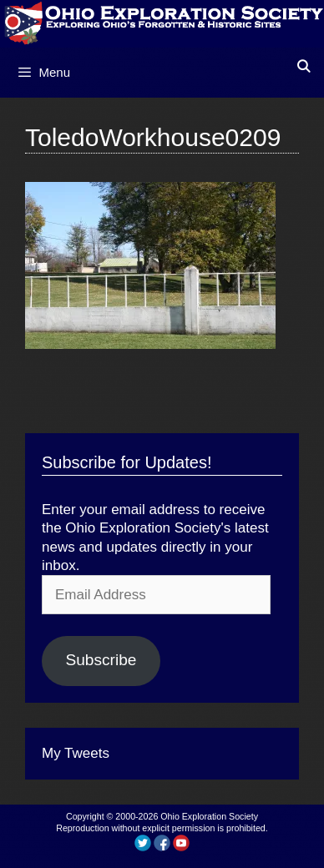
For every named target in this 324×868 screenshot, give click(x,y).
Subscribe (101, 660)
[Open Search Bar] (304, 66)
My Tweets (76, 753)
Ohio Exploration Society (209, 816)
